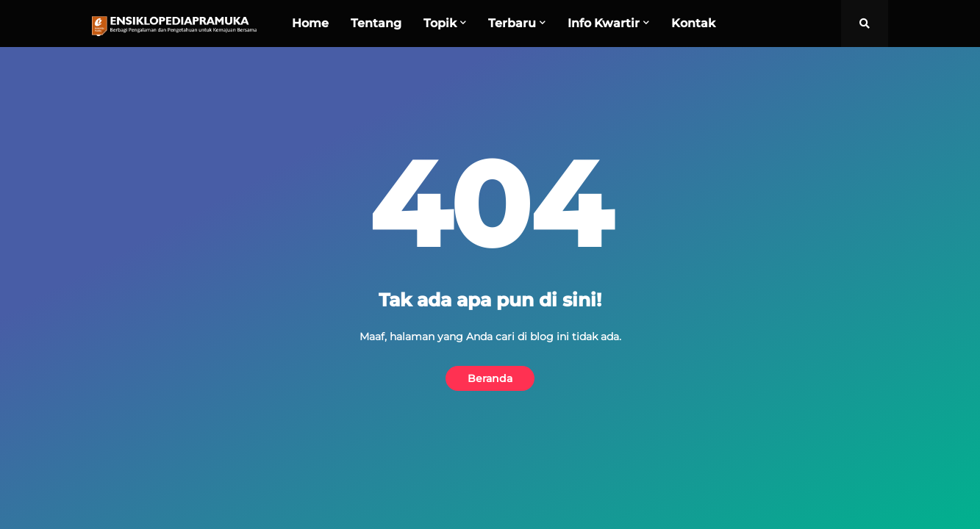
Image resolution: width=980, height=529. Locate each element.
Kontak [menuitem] (693, 23)
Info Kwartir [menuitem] (604, 23)
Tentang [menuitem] (376, 23)
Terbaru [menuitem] (512, 23)
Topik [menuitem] (440, 23)
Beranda (490, 378)
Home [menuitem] (310, 23)
